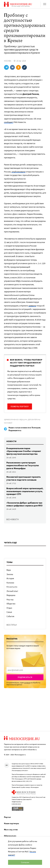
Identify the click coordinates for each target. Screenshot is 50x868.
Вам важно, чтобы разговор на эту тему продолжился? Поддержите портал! (26, 363)
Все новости (13, 519)
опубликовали (18, 172)
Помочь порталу (20, 406)
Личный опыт (12, 591)
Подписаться (25, 677)
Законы (10, 574)
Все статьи (12, 625)
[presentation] (25, 670)
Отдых (9, 608)
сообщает (9, 122)
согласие (27, 683)
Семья (9, 612)
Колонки (10, 583)
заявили (32, 306)
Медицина (11, 595)
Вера (9, 570)
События (10, 616)
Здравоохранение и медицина (16, 420)
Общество (11, 604)
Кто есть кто (12, 587)
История (10, 578)
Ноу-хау (10, 599)
